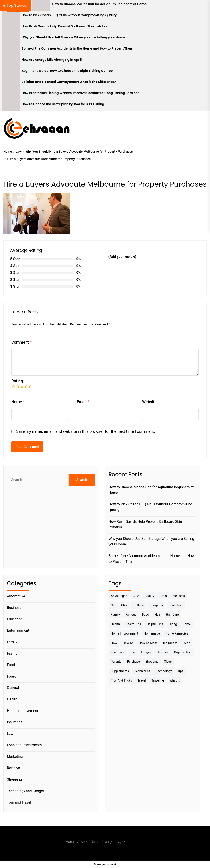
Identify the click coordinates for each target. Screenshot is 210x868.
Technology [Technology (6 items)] (164, 671)
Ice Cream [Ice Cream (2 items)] (170, 643)
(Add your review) (122, 257)
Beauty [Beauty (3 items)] (149, 596)
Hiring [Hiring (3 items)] (173, 624)
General (13, 688)
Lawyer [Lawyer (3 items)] (146, 652)
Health (12, 699)
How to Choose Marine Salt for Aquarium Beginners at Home (99, 4)
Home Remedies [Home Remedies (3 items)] (177, 633)
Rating (18, 381)
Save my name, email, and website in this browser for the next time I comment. (86, 431)
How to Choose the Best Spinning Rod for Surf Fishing (63, 104)
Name (18, 402)
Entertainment (18, 630)
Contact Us (136, 842)
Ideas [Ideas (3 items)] (186, 643)
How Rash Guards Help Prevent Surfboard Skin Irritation (65, 26)
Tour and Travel (19, 802)
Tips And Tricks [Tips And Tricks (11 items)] (122, 680)
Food (11, 665)
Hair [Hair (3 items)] (157, 615)
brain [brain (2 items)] (163, 596)
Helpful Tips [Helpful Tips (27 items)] (155, 624)
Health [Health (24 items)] (115, 624)
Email (83, 402)
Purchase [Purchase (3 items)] (133, 662)
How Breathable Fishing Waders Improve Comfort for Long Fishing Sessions (81, 93)
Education (15, 619)
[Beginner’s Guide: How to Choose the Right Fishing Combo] (11, 72)
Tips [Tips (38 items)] (180, 671)
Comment (22, 342)
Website (149, 402)
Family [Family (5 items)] (115, 615)
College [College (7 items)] (139, 605)
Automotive (16, 596)
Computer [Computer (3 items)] (156, 605)
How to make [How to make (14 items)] (148, 643)
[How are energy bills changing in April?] (11, 61)
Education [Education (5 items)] (176, 605)
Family (12, 642)
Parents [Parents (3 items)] (116, 662)
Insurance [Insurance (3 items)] (118, 652)
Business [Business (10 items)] (179, 596)
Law (10, 734)
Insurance (15, 722)
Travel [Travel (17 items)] (142, 680)
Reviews (13, 768)
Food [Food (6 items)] (146, 615)
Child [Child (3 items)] (125, 605)
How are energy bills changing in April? (52, 60)
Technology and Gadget (26, 791)
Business (14, 608)
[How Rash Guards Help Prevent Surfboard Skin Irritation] (11, 28)
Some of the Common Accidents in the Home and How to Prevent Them (78, 49)
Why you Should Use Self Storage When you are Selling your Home (74, 37)
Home (70, 842)
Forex (11, 676)
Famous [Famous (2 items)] (131, 615)
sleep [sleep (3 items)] (168, 662)
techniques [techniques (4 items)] (142, 671)
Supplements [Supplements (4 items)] (120, 671)
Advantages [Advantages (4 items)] (119, 596)
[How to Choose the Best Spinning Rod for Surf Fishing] (11, 106)
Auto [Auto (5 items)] (136, 596)
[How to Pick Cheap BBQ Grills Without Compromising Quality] (11, 17)
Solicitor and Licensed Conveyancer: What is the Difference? (69, 82)
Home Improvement (23, 711)
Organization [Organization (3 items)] (183, 652)
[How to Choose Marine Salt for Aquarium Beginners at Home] (41, 6)
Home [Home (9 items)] (187, 624)
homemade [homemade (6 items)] (152, 633)
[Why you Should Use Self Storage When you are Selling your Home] (11, 39)
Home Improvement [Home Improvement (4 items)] (125, 633)
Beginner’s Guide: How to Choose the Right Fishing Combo (67, 71)
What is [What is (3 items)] (175, 680)
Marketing (15, 757)
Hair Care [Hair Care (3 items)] (172, 615)
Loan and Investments (24, 745)
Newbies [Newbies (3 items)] (163, 652)
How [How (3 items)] (114, 643)
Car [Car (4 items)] (113, 605)
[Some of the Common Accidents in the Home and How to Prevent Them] (11, 50)
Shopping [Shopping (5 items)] (152, 662)
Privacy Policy (111, 842)
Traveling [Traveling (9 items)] (158, 680)
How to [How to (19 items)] (128, 643)
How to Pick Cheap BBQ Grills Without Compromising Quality (69, 15)
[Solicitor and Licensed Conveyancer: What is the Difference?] (11, 83)
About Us (88, 842)
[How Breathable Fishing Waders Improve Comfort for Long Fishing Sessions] (11, 94)
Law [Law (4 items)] (133, 652)
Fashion (13, 653)
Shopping (14, 779)
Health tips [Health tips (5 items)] (133, 624)
